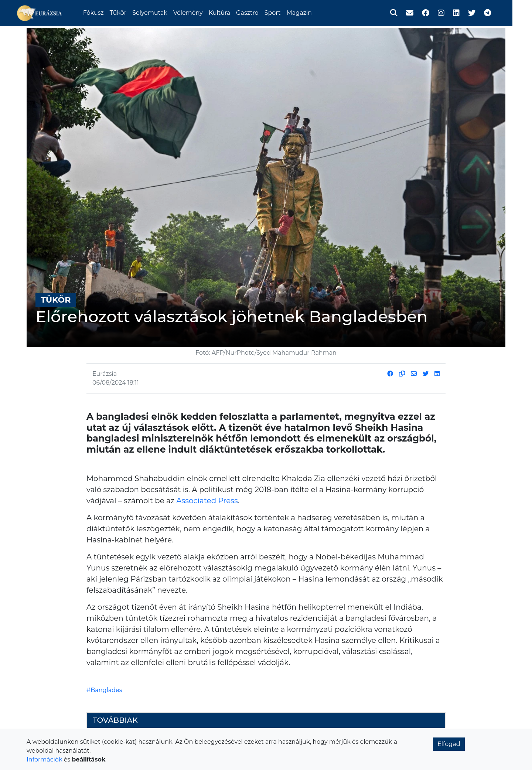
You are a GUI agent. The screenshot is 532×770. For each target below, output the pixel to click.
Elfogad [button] (449, 744)
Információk (44, 759)
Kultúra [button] (230, 12)
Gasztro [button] (258, 12)
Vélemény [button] (199, 12)
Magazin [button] (310, 12)
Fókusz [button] (104, 12)
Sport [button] (283, 12)
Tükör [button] (129, 12)
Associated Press (207, 501)
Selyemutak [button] (161, 12)
